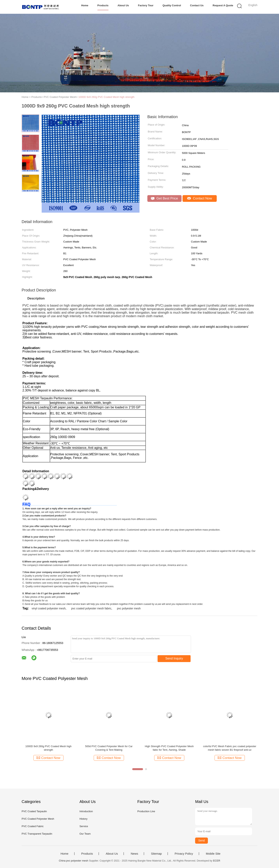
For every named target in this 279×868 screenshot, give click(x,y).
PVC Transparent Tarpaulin (37, 834)
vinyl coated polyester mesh (49, 608)
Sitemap (156, 854)
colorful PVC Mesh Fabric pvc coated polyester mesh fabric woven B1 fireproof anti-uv (230, 748)
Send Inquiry (174, 658)
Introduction (86, 811)
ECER (217, 861)
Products (103, 5)
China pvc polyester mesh (73, 861)
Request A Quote (223, 5)
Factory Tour (146, 5)
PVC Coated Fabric (33, 826)
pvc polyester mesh (129, 608)
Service (84, 826)
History (83, 819)
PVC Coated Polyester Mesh (38, 819)
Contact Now (200, 198)
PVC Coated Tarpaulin (34, 811)
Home (85, 5)
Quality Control (172, 5)
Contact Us (197, 5)
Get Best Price (164, 198)
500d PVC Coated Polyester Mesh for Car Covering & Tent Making (109, 748)
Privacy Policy (184, 854)
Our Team (85, 834)
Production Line (146, 811)
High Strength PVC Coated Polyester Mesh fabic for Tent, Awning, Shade (169, 748)
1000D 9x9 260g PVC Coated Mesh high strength (106, 97)
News (134, 854)
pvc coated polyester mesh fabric (91, 608)
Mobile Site (213, 854)
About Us (123, 5)
